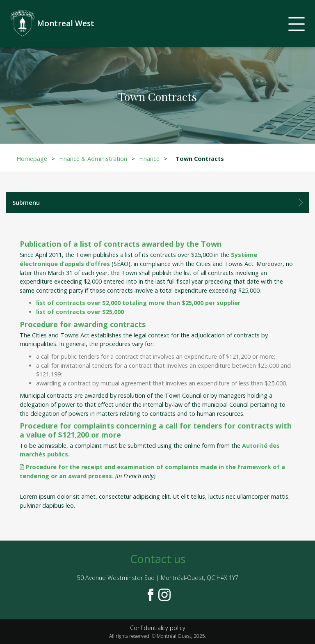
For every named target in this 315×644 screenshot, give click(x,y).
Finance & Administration (93, 159)
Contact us (158, 559)
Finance (149, 159)
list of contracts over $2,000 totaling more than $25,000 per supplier (138, 303)
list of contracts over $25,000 (80, 312)
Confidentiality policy (158, 628)
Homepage (32, 159)
